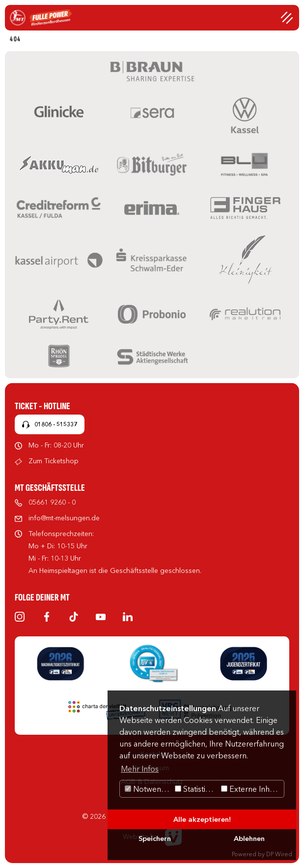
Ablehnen (249, 838)
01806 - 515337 (56, 424)
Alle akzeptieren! (202, 819)
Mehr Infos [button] (140, 769)
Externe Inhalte (252, 789)
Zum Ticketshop (54, 461)
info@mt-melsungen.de (64, 518)
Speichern (155, 838)
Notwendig (149, 789)
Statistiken (197, 789)
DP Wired (279, 854)
